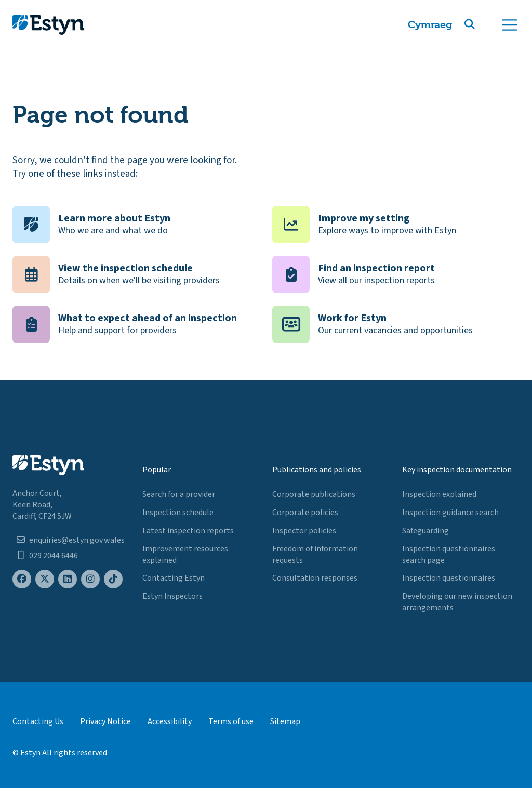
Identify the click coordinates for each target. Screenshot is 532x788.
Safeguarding (425, 531)
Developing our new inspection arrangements (457, 602)
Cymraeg (430, 25)
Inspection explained (439, 494)
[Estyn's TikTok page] (113, 579)
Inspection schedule (178, 513)
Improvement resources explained (185, 555)
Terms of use (231, 721)
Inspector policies (304, 531)
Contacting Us (38, 721)
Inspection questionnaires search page (449, 555)
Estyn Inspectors (172, 596)
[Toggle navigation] (510, 25)
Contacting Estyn (174, 578)
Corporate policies (305, 513)
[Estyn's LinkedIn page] (68, 579)
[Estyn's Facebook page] (22, 579)
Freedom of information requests (315, 555)
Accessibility (170, 721)
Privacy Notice (105, 721)
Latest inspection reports (188, 531)
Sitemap (285, 721)
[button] (482, 25)
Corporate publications (314, 494)
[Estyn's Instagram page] (90, 579)
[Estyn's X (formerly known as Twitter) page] (45, 579)
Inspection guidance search (450, 513)
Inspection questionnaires (449, 578)
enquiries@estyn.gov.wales (77, 540)
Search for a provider (179, 494)
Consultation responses (315, 578)
